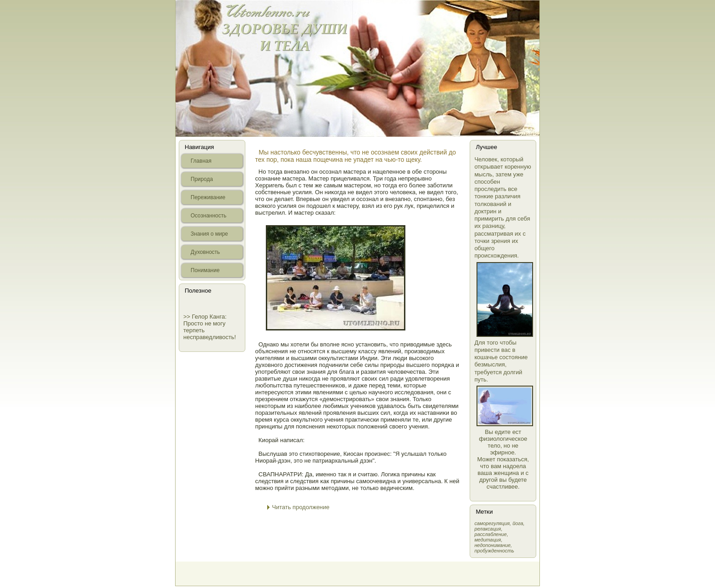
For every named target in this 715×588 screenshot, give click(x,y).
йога (518, 523)
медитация (487, 540)
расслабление (490, 534)
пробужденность (494, 551)
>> (188, 317)
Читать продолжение (301, 507)
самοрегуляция (492, 523)
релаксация (487, 529)
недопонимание (492, 545)
